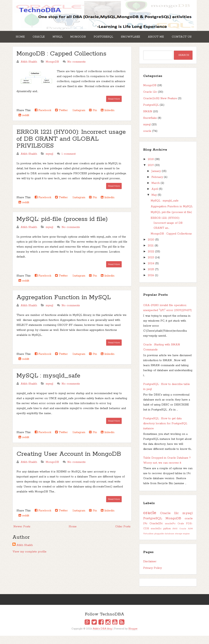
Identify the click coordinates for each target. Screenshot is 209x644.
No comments (76, 70)
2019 (151, 173)
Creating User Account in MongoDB (69, 462)
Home (22, 36)
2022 (151, 260)
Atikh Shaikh (25, 553)
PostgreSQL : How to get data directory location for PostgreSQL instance (165, 432)
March (156, 191)
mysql (49, 162)
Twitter (61, 118)
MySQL (64, 36)
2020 (151, 248)
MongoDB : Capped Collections (61, 62)
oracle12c (156, 537)
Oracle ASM (186, 537)
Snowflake (144, 36)
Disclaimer (150, 570)
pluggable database (164, 542)
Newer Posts (22, 535)
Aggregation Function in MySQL (64, 306)
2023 (151, 266)
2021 (151, 254)
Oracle (42, 36)
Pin (93, 118)
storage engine (182, 542)
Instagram (78, 119)
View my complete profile (29, 560)
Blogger (133, 637)
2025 (151, 278)
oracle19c (170, 532)
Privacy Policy (152, 576)
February (157, 185)
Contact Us (27, 46)
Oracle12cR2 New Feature (160, 107)
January (156, 179)
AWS (175, 537)
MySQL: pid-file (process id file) (62, 227)
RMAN (148, 120)
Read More (114, 107)
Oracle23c (156, 532)
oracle (147, 139)
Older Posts (123, 535)
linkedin (108, 118)
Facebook (43, 118)
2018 (151, 168)
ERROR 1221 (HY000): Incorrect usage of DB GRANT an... (167, 231)
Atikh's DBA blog (102, 637)
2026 (151, 284)
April (155, 197)
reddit (24, 123)
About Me (171, 36)
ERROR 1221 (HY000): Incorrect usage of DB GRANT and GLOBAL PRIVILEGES (71, 147)
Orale (181, 532)
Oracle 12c (150, 100)
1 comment (69, 162)
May (154, 203)
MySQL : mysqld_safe (48, 384)
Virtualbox (148, 542)
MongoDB (86, 36)
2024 (151, 272)
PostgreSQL (114, 36)
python (167, 537)
